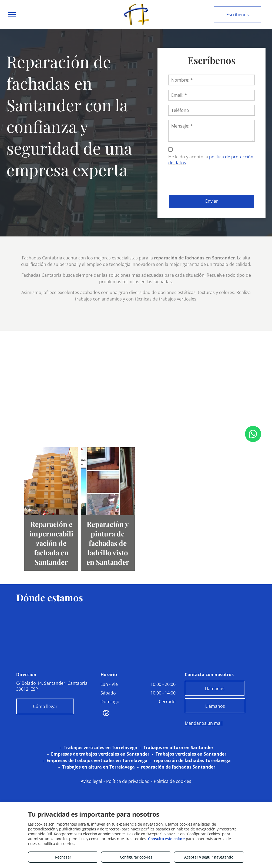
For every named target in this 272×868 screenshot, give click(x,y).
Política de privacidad (128, 781)
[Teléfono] (211, 110)
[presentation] (209, 179)
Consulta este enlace (166, 839)
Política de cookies (172, 781)
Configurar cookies (136, 857)
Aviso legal (91, 781)
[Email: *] (211, 95)
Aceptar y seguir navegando (209, 857)
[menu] (12, 15)
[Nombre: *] (211, 80)
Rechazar (63, 857)
